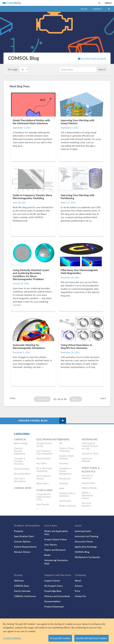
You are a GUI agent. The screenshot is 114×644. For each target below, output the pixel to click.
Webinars (19, 581)
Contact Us (80, 596)
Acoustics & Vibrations (87, 477)
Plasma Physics (43, 458)
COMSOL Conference (25, 596)
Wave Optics (43, 483)
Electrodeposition (22, 474)
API (61, 443)
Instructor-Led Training (87, 536)
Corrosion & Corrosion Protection (20, 461)
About (78, 581)
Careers (79, 586)
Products (19, 531)
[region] (57, 631)
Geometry (64, 463)
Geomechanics (89, 483)
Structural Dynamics (86, 504)
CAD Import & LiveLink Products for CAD (90, 446)
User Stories (51, 545)
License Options (22, 541)
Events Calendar (22, 591)
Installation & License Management (65, 471)
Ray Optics (42, 463)
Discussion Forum (84, 541)
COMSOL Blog (82, 552)
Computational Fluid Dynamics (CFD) (44, 497)
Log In (84, 9)
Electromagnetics (49, 439)
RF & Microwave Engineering (44, 470)
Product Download (54, 607)
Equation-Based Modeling (67, 457)
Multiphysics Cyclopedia (87, 557)
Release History (22, 552)
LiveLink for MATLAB (87, 460)
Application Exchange (86, 547)
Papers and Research (55, 550)
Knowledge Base (53, 591)
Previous (42, 399)
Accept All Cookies (60, 638)
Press (78, 591)
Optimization (65, 501)
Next (76, 399)
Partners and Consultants (57, 596)
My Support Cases (54, 586)
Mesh (62, 488)
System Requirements (25, 547)
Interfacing (90, 439)
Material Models (89, 488)
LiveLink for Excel (90, 454)
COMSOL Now (23, 488)
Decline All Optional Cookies (92, 638)
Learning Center (83, 531)
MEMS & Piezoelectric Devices (88, 495)
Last (103, 398)
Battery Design (21, 443)
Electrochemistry (22, 469)
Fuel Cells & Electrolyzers (20, 480)
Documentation (52, 601)
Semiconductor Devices (44, 477)
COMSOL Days (22, 586)
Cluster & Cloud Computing (67, 449)
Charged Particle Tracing (44, 445)
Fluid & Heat (45, 490)
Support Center (52, 581)
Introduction (65, 478)
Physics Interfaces (68, 506)
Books (48, 555)
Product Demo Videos (56, 539)
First (12, 398)
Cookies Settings (12, 638)
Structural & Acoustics (91, 470)
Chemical (20, 439)
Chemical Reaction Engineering (19, 451)
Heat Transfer (43, 504)
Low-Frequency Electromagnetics (44, 452)
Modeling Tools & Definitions (67, 495)
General (65, 439)
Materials (63, 483)
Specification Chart (24, 536)
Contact (97, 9)
